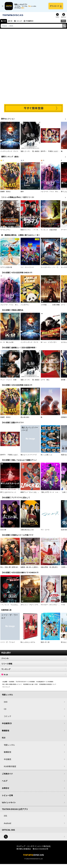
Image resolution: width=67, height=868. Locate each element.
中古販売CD (30, 21)
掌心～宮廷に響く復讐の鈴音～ (11, 567)
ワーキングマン (5, 230)
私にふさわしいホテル (28, 642)
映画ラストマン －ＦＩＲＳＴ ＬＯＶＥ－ (35, 230)
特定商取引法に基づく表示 (31, 684)
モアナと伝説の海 (6, 267)
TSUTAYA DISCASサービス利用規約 (25, 682)
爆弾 (22, 192)
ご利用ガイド (7, 774)
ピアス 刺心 (45, 380)
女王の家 (3, 530)
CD (11, 21)
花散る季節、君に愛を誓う (49, 567)
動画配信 (6, 731)
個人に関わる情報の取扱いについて (12, 684)
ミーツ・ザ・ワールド (8, 642)
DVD (5, 21)
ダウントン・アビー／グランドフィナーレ (34, 605)
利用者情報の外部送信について (48, 684)
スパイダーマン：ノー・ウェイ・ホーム (54, 267)
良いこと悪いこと (47, 455)
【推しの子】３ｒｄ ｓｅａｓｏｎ (52, 492)
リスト (57, 17)
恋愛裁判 (64, 417)
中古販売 (8, 759)
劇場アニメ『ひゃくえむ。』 (30, 492)
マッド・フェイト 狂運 (8, 380)
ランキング (33, 669)
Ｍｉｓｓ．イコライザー (49, 342)
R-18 (33, 675)
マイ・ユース (45, 530)
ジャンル (33, 658)
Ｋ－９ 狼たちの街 (7, 342)
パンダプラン (25, 305)
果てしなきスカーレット (8, 492)
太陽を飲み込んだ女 (27, 530)
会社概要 (5, 682)
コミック (19, 21)
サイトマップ (6, 687)
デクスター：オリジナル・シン (51, 605)
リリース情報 (33, 664)
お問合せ (6, 788)
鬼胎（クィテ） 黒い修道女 (30, 151)
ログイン (64, 17)
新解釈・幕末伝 (5, 192)
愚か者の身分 (25, 417)
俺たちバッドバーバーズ (29, 455)
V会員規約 (12, 682)
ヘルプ (5, 781)
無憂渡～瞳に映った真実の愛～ (31, 567)
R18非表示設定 (10, 766)
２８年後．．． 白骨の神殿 (50, 305)
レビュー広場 (7, 795)
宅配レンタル (9, 745)
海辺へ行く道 (45, 642)
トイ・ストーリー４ (27, 267)
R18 (63, 21)
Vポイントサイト (9, 802)
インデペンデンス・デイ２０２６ (11, 151)
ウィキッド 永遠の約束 (49, 230)
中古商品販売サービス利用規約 (45, 682)
